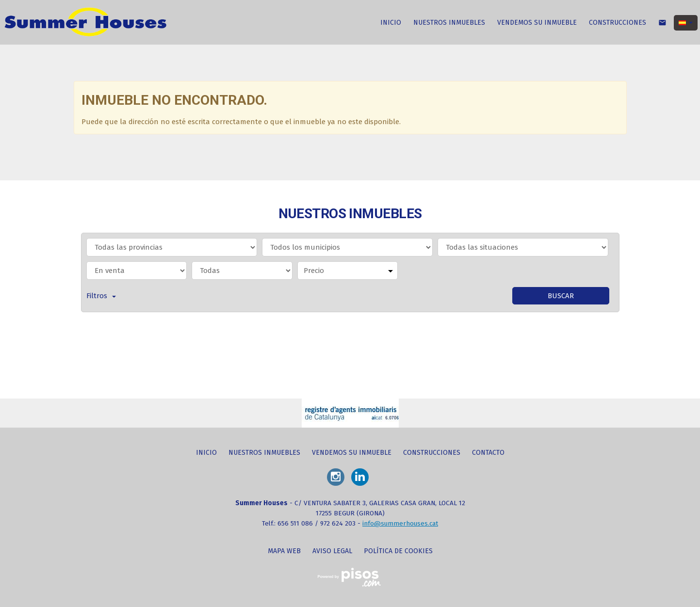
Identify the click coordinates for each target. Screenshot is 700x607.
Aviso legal (332, 551)
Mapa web (284, 551)
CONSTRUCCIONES (618, 23)
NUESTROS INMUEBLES (449, 23)
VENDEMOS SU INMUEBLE (537, 23)
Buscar (561, 296)
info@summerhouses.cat (400, 523)
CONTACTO (488, 453)
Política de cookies (398, 551)
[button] (686, 23)
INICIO (391, 23)
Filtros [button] (101, 296)
